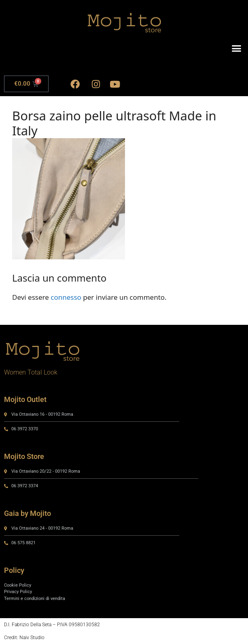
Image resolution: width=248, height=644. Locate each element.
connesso (66, 297)
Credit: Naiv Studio (24, 638)
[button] (237, 48)
